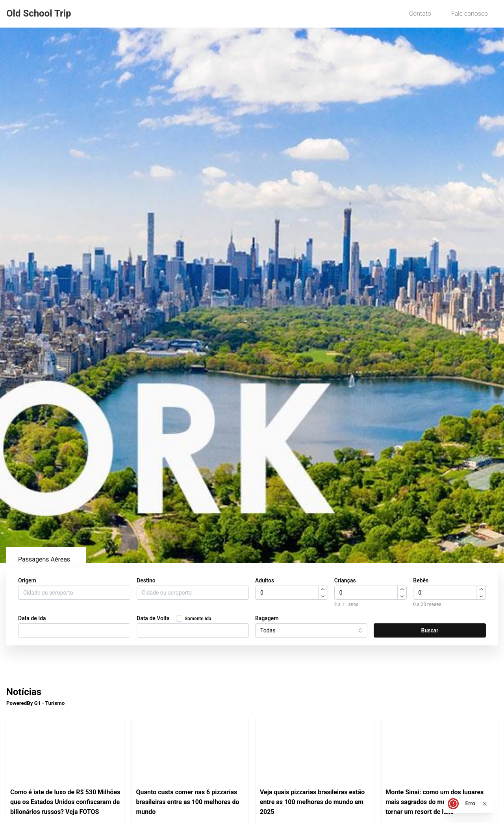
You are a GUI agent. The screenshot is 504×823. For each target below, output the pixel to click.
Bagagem (267, 618)
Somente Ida (198, 619)
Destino (146, 580)
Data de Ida (32, 618)
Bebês (421, 580)
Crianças (345, 580)
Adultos (265, 580)
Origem (27, 580)
